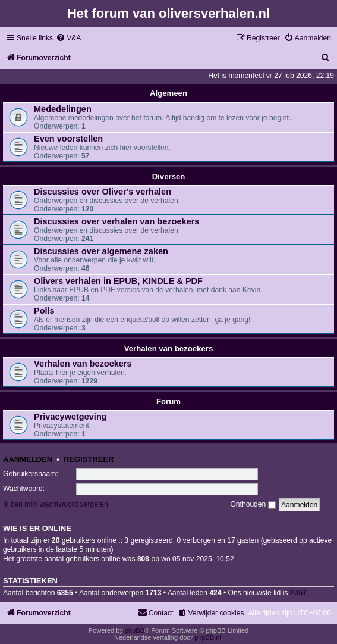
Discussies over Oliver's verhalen (103, 192)
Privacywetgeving (70, 417)
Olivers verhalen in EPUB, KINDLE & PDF (118, 281)
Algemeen (168, 93)
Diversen (169, 176)
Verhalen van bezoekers (169, 348)
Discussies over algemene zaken (101, 251)
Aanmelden (28, 459)
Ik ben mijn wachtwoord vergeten (56, 504)
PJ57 (298, 593)
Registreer (89, 459)
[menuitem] (68, 38)
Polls (44, 311)
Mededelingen (63, 109)
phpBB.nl (208, 637)
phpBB (135, 630)
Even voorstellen (68, 139)
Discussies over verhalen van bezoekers (116, 221)
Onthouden (253, 504)
